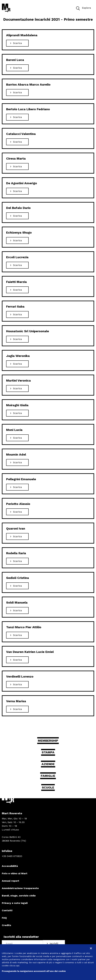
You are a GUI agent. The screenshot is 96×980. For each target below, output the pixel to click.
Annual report (11, 881)
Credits (6, 925)
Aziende (48, 764)
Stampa (48, 752)
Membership (48, 741)
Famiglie (48, 776)
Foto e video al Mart (15, 873)
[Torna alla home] (6, 8)
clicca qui (14, 966)
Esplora (83, 8)
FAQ (4, 918)
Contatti (7, 910)
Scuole (48, 787)
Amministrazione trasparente (20, 888)
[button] (78, 8)
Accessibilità (10, 866)
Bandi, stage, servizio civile (19, 896)
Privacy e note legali (15, 903)
